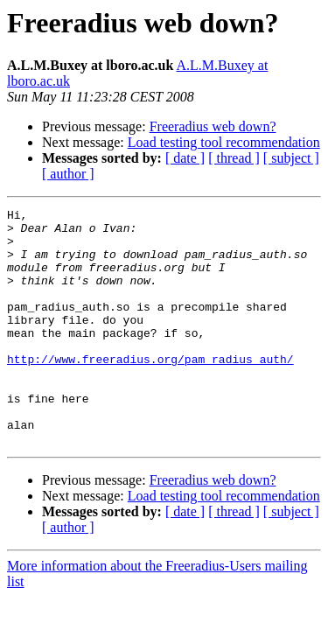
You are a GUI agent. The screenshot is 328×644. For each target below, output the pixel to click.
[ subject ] (291, 158)
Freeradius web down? (213, 126)
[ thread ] (234, 158)
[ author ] (68, 174)
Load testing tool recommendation (224, 142)
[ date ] (185, 158)
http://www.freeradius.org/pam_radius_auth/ (150, 390)
